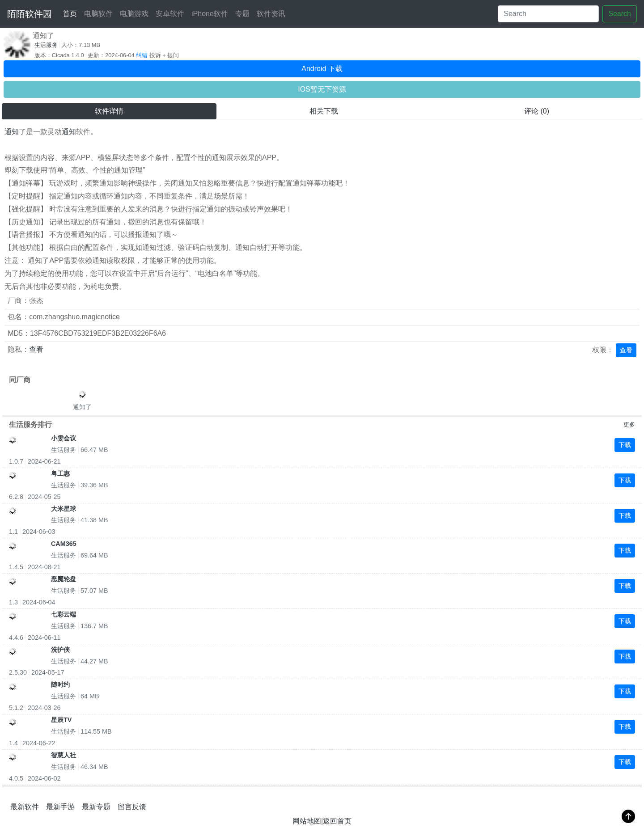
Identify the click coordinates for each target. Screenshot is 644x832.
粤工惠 (60, 473)
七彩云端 (64, 614)
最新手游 (60, 807)
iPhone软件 (210, 14)
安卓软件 (170, 14)
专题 (242, 14)
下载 (625, 445)
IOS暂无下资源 (322, 89)
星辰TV (61, 720)
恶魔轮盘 (64, 579)
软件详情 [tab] (109, 111)
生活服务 (46, 45)
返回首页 (337, 821)
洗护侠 (60, 650)
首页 (72, 12)
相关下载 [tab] (324, 111)
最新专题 (96, 807)
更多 (629, 424)
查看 (36, 349)
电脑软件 (98, 14)
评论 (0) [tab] (537, 111)
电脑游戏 (134, 14)
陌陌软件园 (30, 14)
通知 (12, 132)
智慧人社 (64, 755)
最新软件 (25, 807)
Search (620, 14)
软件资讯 (271, 14)
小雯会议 (64, 438)
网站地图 (307, 821)
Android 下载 (322, 69)
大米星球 (64, 509)
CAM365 (64, 544)
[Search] (548, 14)
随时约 (60, 684)
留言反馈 (132, 807)
